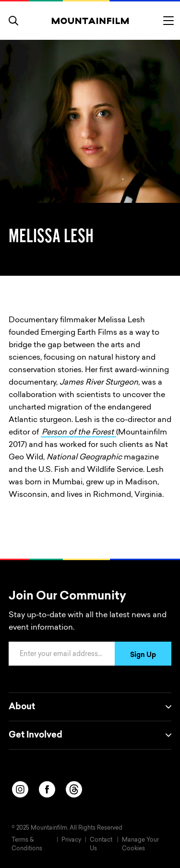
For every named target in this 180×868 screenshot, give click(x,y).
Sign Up (143, 656)
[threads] (74, 789)
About (90, 707)
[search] (13, 21)
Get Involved (90, 735)
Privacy (71, 840)
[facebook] (47, 789)
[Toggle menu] (168, 21)
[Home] (90, 21)
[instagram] (20, 789)
